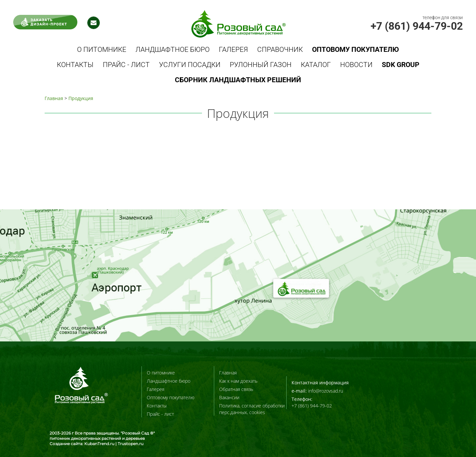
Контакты (75, 65)
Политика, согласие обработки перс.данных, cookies (252, 409)
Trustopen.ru (131, 444)
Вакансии (229, 397)
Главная (54, 98)
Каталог (316, 65)
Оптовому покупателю (171, 397)
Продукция (81, 98)
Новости (356, 65)
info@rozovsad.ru (326, 391)
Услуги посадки (190, 65)
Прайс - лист (126, 65)
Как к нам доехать (238, 381)
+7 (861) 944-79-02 (417, 26)
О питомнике (102, 50)
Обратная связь (236, 389)
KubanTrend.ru (99, 444)
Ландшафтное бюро (173, 50)
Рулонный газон (261, 65)
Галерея (233, 50)
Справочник (280, 50)
